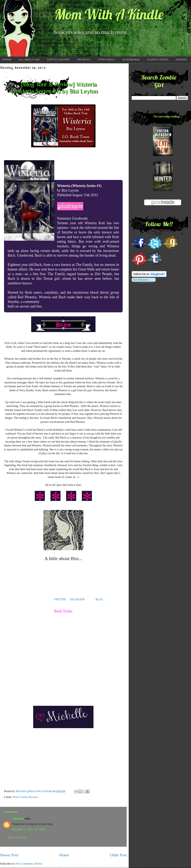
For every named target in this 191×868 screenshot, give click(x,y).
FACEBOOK (77, 599)
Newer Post (9, 855)
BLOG (99, 599)
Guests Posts (158, 60)
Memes (182, 60)
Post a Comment (17, 838)
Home (64, 855)
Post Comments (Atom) (29, 864)
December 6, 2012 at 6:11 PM (29, 829)
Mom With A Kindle (109, 14)
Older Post (118, 855)
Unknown (18, 819)
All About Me (29, 60)
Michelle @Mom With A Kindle (34, 791)
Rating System (58, 60)
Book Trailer (20, 797)
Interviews (106, 60)
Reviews (84, 60)
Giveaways (131, 60)
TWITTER (60, 599)
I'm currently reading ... (168, 116)
